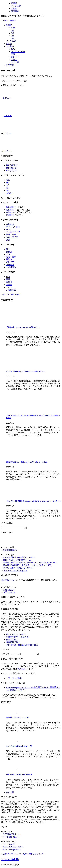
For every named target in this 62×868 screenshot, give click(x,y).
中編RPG (10, 212)
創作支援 (10, 792)
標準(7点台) (11, 170)
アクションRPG (13, 227)
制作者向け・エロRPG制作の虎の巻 (22, 645)
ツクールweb (9, 844)
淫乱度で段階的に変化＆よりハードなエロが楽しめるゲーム (30, 563)
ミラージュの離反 (14, 678)
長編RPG (10, 215)
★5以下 (10, 193)
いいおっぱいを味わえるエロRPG (18, 568)
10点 (13, 28)
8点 (13, 33)
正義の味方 (11, 290)
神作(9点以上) (12, 165)
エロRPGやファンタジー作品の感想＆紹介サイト (23, 854)
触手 (8, 249)
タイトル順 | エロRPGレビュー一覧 (19, 746)
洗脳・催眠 (11, 257)
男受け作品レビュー (12, 834)
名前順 (9, 44)
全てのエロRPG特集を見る (15, 570)
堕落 (13, 54)
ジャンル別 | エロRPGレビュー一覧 (19, 775)
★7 (8, 188)
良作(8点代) (11, 168)
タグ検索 (10, 46)
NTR (8, 254)
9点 (13, 30)
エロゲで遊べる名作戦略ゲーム (17, 560)
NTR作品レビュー (11, 837)
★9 (8, 182)
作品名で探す (12, 640)
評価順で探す (12, 637)
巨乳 (8, 279)
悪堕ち (9, 259)
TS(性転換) (11, 267)
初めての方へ (9, 590)
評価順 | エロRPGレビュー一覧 (17, 717)
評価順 (9, 25)
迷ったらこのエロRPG (16, 634)
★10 (8, 180)
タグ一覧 (15, 62)
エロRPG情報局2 (8, 20)
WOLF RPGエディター (13, 847)
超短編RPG (11, 207)
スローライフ (12, 237)
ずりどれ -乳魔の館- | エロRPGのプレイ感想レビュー (25, 371)
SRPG (9, 229)
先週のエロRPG (10, 550)
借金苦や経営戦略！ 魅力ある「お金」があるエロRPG (27, 565)
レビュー (7, 98)
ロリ (8, 277)
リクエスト (22, 669)
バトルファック (18, 52)
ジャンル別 (11, 41)
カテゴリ (5, 654)
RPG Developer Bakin (12, 849)
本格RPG (10, 224)
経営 (8, 240)
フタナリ (10, 265)
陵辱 (13, 49)
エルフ (9, 287)
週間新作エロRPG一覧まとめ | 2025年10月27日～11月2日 (27, 462)
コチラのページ (8, 580)
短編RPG (10, 210)
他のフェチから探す (12, 295)
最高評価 (25, 637)
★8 (8, 185)
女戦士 (14, 60)
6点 (13, 38)
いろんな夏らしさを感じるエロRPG (19, 557)
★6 (8, 190)
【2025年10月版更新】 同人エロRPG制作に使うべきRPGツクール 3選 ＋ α (33, 501)
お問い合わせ (9, 592)
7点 (13, 36)
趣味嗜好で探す (13, 642)
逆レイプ (15, 57)
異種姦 (9, 252)
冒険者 (9, 282)
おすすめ (10, 65)
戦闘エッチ (11, 235)
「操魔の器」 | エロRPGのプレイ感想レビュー (23, 327)
